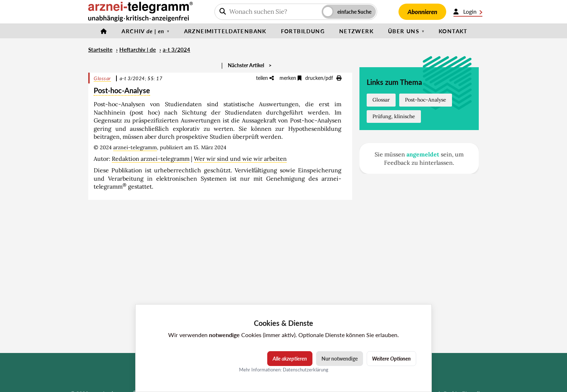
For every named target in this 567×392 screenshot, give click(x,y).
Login (468, 12)
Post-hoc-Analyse (426, 100)
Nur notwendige (340, 359)
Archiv (143, 31)
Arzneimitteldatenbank (225, 31)
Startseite (100, 49)
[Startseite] (104, 31)
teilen (265, 78)
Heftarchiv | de (138, 49)
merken (291, 78)
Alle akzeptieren (290, 359)
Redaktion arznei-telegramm (151, 159)
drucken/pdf (323, 78)
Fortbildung (303, 31)
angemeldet (423, 154)
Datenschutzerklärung (306, 370)
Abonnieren (422, 12)
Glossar (102, 78)
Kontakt (453, 31)
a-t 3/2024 (176, 49)
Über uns (404, 31)
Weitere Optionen (391, 359)
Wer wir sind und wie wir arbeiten (240, 159)
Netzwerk (356, 31)
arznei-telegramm (135, 147)
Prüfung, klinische (394, 116)
